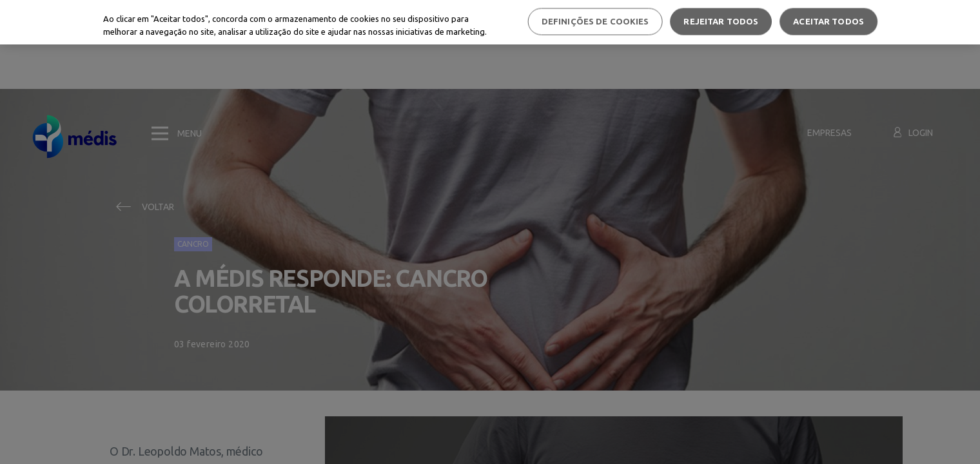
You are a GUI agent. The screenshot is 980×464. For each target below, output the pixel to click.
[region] (490, 22)
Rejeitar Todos (721, 21)
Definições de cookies (595, 21)
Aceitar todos (828, 21)
